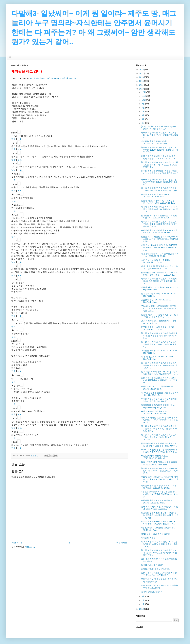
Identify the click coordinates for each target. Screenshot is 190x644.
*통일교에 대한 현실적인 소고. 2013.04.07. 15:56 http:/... (155, 457)
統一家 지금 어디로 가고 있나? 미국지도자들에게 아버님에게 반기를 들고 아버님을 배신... (159, 429)
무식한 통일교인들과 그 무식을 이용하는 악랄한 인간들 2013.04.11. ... (159, 400)
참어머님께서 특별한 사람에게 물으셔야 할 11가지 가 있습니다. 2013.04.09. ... (159, 445)
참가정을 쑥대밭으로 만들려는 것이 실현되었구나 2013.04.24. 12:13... (159, 217)
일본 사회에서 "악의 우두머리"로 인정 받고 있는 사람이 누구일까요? (159, 574)
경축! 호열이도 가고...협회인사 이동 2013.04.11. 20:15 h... (158, 388)
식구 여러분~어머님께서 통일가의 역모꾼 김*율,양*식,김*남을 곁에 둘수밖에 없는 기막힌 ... (160, 544)
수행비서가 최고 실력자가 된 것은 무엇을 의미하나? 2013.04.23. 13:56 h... (159, 232)
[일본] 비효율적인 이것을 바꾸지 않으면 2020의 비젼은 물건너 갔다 (159, 128)
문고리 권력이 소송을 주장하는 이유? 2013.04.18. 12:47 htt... (158, 328)
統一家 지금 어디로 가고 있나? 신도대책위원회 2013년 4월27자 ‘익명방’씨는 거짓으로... (159, 150)
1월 (143, 604)
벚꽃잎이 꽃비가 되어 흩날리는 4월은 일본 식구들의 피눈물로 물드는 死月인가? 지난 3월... (160, 515)
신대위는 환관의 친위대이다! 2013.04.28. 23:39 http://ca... (155, 142)
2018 (142, 69)
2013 (142, 89)
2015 (142, 81)
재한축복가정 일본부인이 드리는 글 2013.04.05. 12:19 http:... (157, 502)
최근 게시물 (17, 542)
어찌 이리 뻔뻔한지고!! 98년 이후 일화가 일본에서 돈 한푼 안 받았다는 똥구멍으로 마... (159, 420)
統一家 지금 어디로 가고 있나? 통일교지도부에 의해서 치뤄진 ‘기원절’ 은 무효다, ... (159, 344)
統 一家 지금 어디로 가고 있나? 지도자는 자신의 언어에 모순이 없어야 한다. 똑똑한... (160, 135)
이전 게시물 (122, 542)
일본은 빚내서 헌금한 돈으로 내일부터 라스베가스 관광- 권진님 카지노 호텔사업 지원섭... (159, 239)
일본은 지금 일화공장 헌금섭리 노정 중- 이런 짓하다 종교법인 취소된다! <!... (159, 523)
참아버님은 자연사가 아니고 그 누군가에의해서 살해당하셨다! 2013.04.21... (159, 274)
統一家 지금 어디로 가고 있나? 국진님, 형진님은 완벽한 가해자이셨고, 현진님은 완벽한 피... (159, 165)
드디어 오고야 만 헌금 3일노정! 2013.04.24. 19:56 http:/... (155, 196)
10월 (144, 100)
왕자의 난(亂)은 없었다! (152, 592)
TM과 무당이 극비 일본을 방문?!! (156, 534)
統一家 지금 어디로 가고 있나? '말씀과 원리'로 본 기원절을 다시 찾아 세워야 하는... (159, 336)
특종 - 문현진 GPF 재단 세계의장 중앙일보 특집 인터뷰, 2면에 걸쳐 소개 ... (159, 463)
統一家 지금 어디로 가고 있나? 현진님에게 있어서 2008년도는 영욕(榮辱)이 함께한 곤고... (159, 553)
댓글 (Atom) (30, 547)
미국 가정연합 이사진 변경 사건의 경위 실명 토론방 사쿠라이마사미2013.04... (159, 157)
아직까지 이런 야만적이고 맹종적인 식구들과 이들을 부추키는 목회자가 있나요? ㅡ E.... (160, 209)
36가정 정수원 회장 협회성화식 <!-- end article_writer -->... (159, 322)
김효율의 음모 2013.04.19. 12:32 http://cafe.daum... (156, 301)
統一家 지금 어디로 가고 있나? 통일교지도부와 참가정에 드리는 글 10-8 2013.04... (159, 437)
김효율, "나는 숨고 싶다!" (152, 565)
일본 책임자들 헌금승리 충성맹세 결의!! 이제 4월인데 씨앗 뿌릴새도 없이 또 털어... (159, 380)
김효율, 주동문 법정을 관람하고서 (156, 569)
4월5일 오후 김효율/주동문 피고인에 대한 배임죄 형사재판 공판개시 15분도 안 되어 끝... (160, 479)
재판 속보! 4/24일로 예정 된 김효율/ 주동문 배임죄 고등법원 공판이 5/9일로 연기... (159, 248)
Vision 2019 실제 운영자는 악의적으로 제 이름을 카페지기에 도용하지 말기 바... (159, 451)
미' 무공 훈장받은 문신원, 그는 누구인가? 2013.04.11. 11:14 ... (159, 394)
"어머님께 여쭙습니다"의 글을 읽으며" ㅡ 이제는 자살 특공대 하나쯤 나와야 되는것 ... (159, 494)
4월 (143, 123)
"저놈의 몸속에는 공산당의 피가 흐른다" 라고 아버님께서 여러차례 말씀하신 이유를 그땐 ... (159, 308)
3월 (143, 596)
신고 (20, 139)
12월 (144, 92)
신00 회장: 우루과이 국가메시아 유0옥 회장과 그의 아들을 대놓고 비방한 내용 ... (160, 373)
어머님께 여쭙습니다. (151, 538)
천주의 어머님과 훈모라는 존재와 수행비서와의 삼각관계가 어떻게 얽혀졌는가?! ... (160, 173)
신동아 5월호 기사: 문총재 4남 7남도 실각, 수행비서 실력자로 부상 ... (160, 316)
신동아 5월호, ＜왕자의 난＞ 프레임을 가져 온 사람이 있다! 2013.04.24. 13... (159, 202)
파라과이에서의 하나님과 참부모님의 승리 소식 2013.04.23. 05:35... (160, 255)
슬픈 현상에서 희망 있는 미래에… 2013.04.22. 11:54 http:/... (157, 261)
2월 (143, 600)
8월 (143, 108)
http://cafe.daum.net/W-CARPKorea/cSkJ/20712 (53, 78)
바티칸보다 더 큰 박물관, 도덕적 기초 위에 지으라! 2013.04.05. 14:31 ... (159, 487)
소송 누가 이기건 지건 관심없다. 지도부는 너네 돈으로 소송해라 (160, 587)
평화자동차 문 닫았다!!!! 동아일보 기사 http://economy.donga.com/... (158, 406)
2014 (142, 85)
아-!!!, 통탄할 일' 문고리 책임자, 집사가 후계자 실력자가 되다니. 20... (160, 267)
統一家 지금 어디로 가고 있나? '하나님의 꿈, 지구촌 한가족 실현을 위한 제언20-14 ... (159, 281)
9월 (143, 104)
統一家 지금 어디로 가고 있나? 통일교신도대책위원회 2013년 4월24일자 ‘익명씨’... (159, 182)
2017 (142, 73)
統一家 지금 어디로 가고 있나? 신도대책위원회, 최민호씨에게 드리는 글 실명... (160, 189)
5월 (143, 119)
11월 (144, 96)
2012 (142, 609)
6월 (143, 115)
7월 (143, 111)
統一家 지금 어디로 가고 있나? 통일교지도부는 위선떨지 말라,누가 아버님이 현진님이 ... (159, 365)
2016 (142, 77)
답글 (13, 139)
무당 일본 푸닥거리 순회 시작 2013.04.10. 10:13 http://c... (155, 412)
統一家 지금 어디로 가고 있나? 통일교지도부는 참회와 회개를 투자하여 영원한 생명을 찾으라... (159, 224)
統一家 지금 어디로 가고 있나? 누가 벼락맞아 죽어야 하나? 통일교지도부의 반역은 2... (160, 471)
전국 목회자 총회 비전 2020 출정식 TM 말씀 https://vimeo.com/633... (160, 508)
